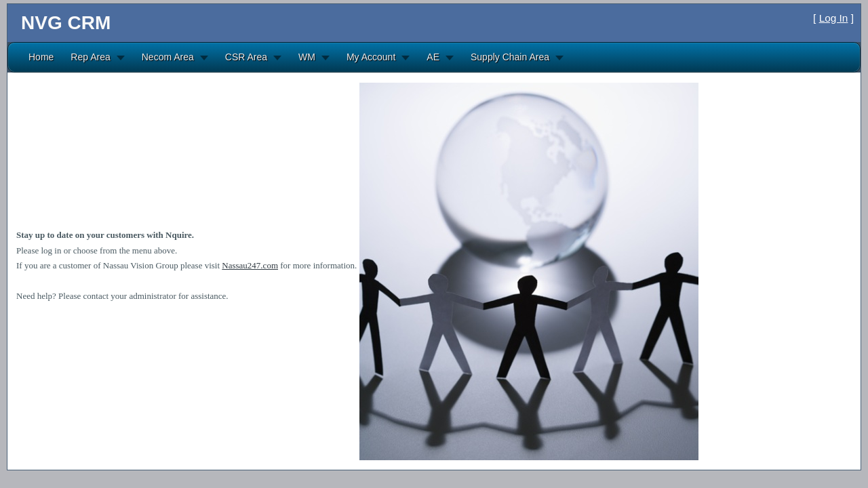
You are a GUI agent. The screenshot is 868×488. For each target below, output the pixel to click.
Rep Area (90, 57)
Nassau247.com (250, 265)
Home (41, 57)
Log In (834, 18)
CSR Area (246, 57)
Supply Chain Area (510, 57)
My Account (371, 57)
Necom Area (168, 57)
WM (307, 57)
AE (433, 57)
